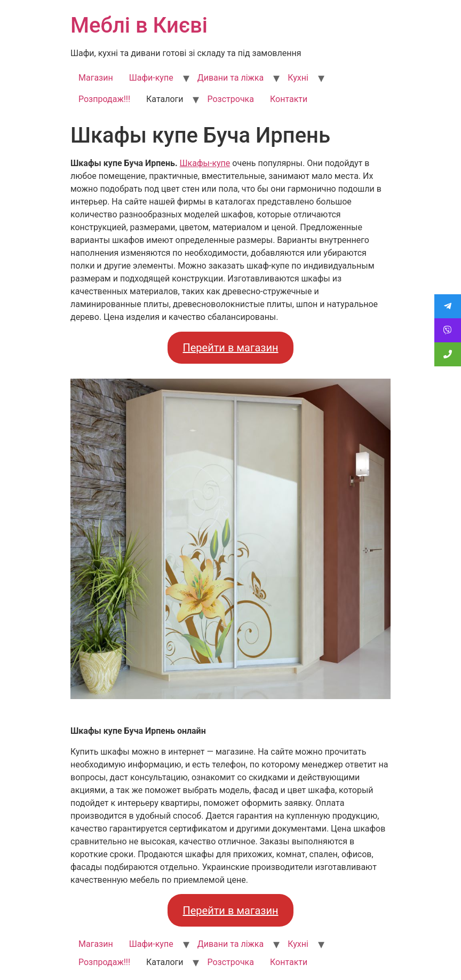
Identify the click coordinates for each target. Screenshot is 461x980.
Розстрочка (230, 99)
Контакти (289, 99)
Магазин (96, 78)
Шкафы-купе (205, 163)
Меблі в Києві (139, 25)
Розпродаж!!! (104, 99)
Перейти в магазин (231, 348)
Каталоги (165, 99)
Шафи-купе (151, 78)
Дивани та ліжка (231, 78)
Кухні (298, 78)
